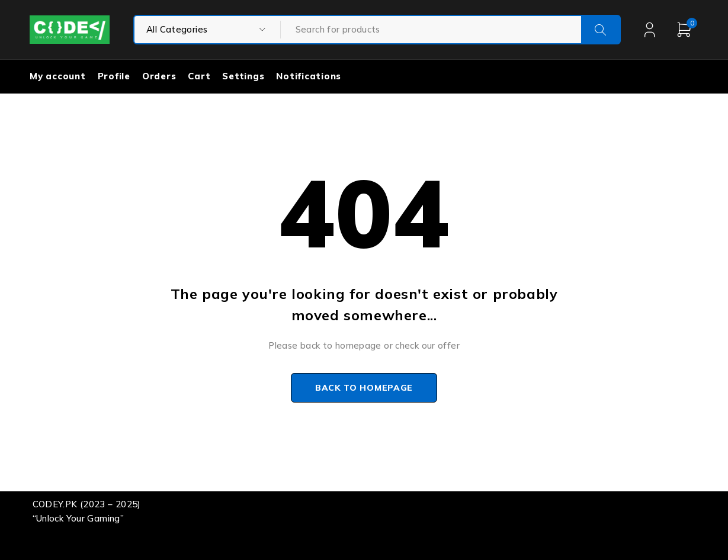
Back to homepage (364, 388)
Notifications (309, 76)
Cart (199, 76)
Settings (243, 76)
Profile (114, 76)
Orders (159, 76)
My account (58, 76)
